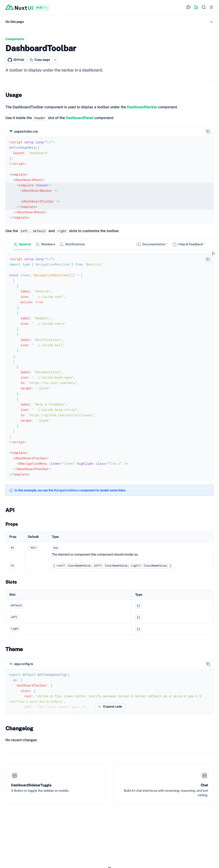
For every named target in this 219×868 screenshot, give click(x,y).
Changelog (19, 728)
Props (12, 524)
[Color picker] (196, 7)
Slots (11, 582)
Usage (14, 95)
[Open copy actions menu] (55, 60)
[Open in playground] (213, 253)
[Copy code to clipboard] (208, 131)
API (10, 510)
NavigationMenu (66, 490)
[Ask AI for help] (189, 7)
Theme (14, 649)
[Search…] (204, 7)
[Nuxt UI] (19, 7)
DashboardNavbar (142, 107)
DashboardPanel (79, 118)
